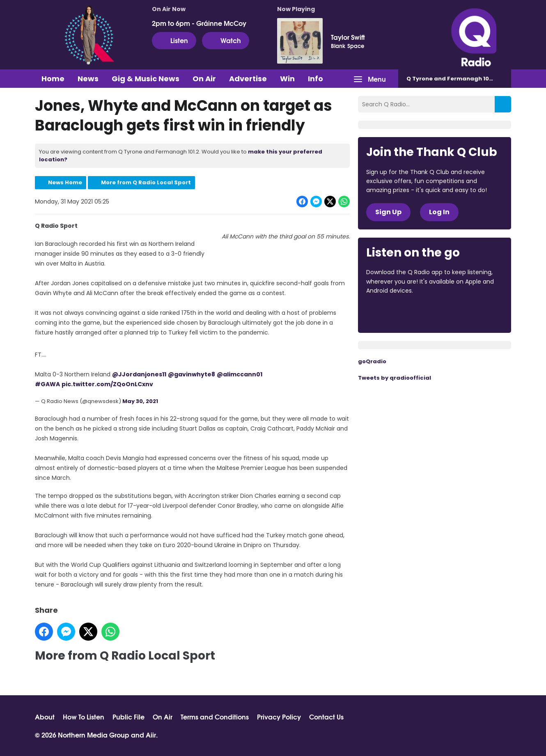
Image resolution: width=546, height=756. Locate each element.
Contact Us (326, 717)
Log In (439, 212)
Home (53, 79)
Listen (174, 40)
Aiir (151, 734)
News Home (65, 182)
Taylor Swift (348, 37)
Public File (128, 717)
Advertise (248, 79)
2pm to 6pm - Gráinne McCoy (199, 23)
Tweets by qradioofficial (395, 378)
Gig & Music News (146, 79)
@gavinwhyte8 (192, 374)
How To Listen (84, 717)
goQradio (372, 361)
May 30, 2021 (140, 401)
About (45, 717)
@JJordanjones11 (139, 374)
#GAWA (47, 384)
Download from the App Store (398, 313)
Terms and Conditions (215, 717)
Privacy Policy (279, 717)
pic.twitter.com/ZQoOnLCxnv (107, 384)
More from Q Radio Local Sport (146, 182)
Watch (226, 40)
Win (287, 79)
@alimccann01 (240, 374)
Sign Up (388, 212)
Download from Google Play (467, 313)
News (88, 79)
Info (315, 79)
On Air (204, 79)
